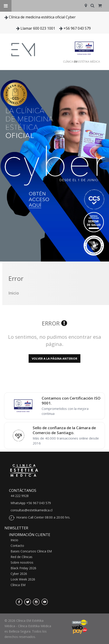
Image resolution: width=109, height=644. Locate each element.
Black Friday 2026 (23, 568)
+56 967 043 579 (77, 28)
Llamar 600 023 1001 (38, 28)
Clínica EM (18, 585)
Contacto (17, 546)
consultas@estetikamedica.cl (32, 510)
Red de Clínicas (22, 557)
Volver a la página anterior (54, 358)
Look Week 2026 (23, 579)
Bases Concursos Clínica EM (31, 551)
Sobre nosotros (22, 563)
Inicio (14, 540)
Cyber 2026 (19, 574)
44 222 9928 (20, 496)
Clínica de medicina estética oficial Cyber (42, 17)
